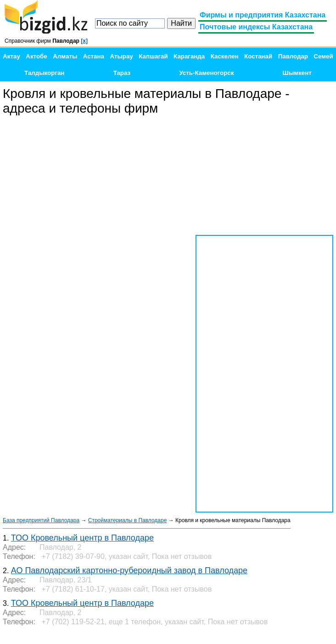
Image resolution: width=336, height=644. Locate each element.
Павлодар (293, 56)
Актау (11, 56)
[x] (84, 41)
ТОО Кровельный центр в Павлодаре (82, 538)
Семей (323, 56)
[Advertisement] (264, 176)
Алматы (65, 56)
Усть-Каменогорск (206, 73)
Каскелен (225, 56)
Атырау (121, 56)
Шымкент (297, 73)
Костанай (258, 56)
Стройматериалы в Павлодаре (128, 520)
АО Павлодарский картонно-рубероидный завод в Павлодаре (129, 570)
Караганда (189, 56)
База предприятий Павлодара (41, 520)
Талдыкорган (44, 73)
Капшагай (153, 56)
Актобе (36, 56)
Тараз (122, 73)
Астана (94, 56)
